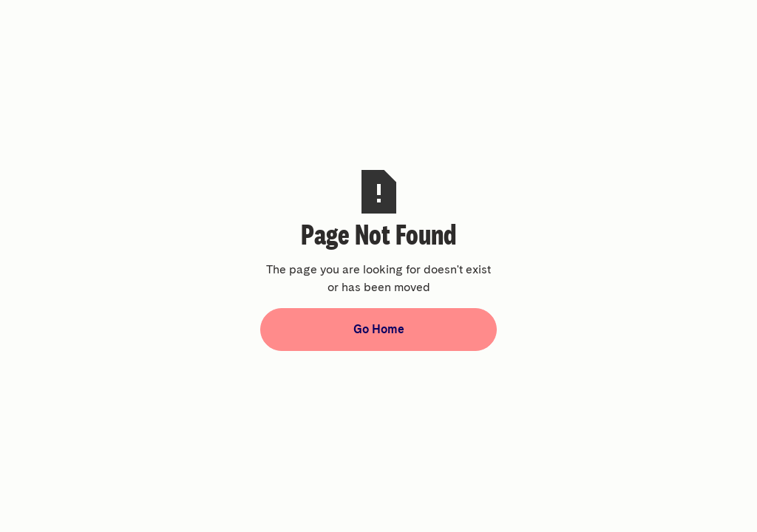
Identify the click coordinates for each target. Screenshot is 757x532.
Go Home (379, 329)
